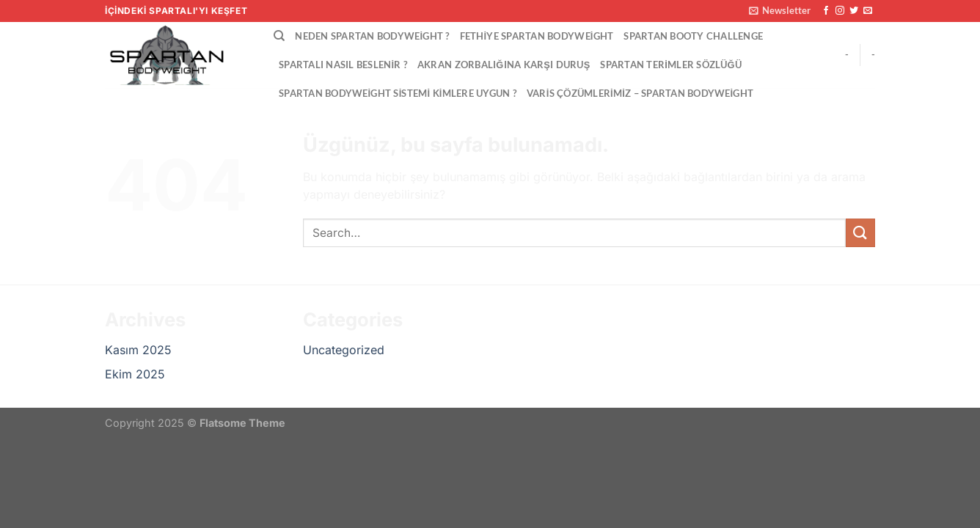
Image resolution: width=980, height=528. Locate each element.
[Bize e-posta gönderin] (868, 11)
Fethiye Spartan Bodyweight (537, 36)
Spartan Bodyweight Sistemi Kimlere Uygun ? (398, 93)
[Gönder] (860, 233)
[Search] (279, 36)
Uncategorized (344, 350)
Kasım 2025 (138, 350)
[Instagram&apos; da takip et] (840, 11)
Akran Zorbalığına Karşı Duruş (504, 65)
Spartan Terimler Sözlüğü (671, 65)
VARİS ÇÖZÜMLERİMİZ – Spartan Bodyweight (640, 93)
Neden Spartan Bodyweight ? (372, 36)
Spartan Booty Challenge (693, 36)
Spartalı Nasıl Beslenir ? (343, 65)
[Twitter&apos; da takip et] (854, 11)
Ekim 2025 (135, 374)
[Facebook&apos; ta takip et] (826, 11)
